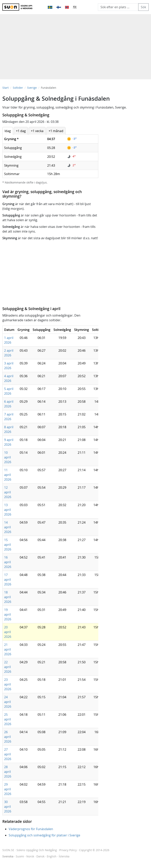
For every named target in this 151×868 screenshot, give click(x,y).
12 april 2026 (8, 492)
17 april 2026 (8, 580)
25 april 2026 (8, 719)
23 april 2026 (8, 684)
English (52, 856)
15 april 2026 (8, 545)
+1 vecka (37, 131)
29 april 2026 (8, 789)
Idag (8, 131)
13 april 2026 (8, 510)
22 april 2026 (8, 667)
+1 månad (56, 131)
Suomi (20, 856)
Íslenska (64, 856)
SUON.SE (30, 850)
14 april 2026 (8, 527)
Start (6, 88)
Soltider (18, 88)
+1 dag (21, 131)
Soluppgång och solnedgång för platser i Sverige (44, 835)
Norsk (30, 856)
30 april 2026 (8, 807)
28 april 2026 (8, 772)
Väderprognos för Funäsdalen (31, 829)
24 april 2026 (8, 702)
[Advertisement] (75, 45)
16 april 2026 (8, 562)
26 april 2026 (8, 737)
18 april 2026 (8, 597)
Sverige (32, 88)
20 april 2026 (8, 632)
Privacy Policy (68, 850)
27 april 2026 (8, 754)
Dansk (40, 856)
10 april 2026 (8, 457)
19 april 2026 (8, 614)
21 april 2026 (8, 649)
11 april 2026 (8, 475)
